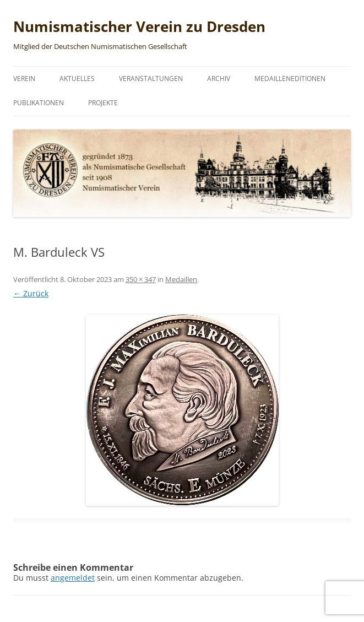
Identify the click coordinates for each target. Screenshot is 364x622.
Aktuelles (77, 79)
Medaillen (181, 279)
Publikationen (39, 103)
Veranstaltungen (151, 79)
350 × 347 (141, 279)
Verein (24, 79)
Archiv (219, 79)
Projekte (103, 103)
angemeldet (73, 578)
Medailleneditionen (290, 79)
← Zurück (31, 293)
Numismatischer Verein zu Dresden (139, 26)
